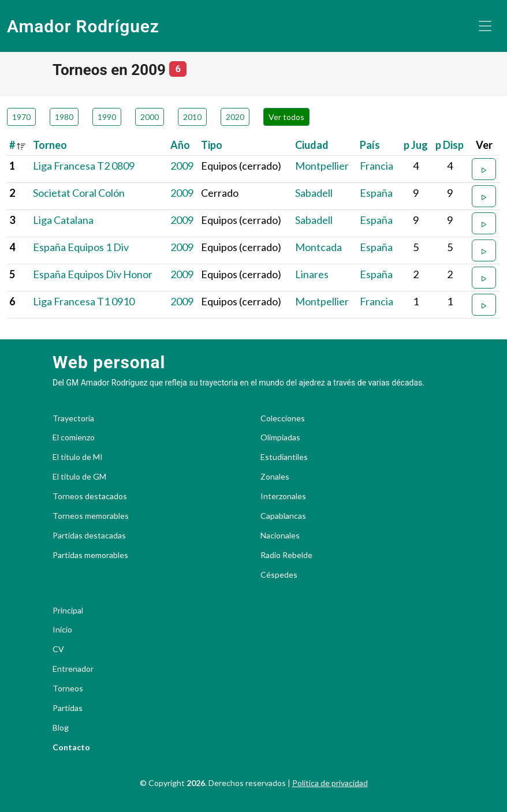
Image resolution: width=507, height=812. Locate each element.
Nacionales (280, 536)
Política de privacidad (330, 783)
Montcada (318, 247)
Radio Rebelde (286, 555)
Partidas (68, 708)
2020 (235, 117)
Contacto (71, 747)
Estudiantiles (284, 457)
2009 (182, 166)
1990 (107, 117)
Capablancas (283, 516)
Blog (61, 728)
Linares (312, 274)
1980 (64, 117)
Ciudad (312, 145)
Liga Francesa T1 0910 (84, 301)
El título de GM (79, 477)
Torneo (50, 145)
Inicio (62, 630)
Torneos (68, 688)
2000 (150, 117)
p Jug (416, 145)
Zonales (275, 477)
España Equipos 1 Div (81, 247)
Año (180, 145)
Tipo (212, 145)
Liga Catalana (63, 220)
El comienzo (74, 437)
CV (58, 649)
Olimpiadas (280, 437)
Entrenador (73, 669)
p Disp (450, 145)
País (370, 145)
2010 (192, 117)
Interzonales (283, 496)
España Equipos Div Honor (93, 274)
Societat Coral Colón (79, 193)
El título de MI (78, 457)
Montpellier (322, 166)
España (376, 193)
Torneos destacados (90, 496)
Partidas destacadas (89, 536)
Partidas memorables (90, 555)
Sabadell (314, 193)
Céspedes (279, 575)
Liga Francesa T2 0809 (84, 166)
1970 (21, 117)
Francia (376, 166)
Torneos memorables (91, 516)
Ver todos (286, 117)
